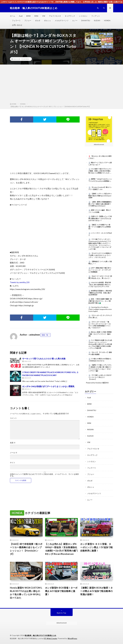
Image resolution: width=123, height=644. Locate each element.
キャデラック (70, 16)
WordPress (72, 638)
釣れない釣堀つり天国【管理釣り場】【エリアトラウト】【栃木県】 (100, 334)
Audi (21, 16)
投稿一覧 (45, 335)
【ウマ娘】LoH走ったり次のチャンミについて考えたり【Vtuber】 (100, 377)
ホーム (13, 16)
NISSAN (90, 429)
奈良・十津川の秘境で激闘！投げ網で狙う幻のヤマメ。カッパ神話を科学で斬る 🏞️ (100, 301)
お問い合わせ (17, 25)
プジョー (28, 20)
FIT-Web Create (50, 638)
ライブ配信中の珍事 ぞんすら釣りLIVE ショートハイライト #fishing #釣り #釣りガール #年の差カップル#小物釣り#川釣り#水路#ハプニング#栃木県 (100, 344)
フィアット (96, 16)
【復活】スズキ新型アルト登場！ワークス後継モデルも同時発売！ (100, 227)
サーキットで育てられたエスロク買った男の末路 (44, 359)
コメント (13, 418)
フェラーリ (16, 20)
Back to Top (61, 613)
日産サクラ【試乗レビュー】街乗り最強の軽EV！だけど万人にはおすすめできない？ (100, 218)
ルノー (75, 20)
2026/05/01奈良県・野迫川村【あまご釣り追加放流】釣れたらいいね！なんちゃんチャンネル (100, 285)
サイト (13, 463)
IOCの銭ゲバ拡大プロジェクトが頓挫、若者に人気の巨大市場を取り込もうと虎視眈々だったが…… (100, 171)
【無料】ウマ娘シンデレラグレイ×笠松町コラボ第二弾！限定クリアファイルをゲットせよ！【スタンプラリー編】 (100, 368)
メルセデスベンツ (62, 20)
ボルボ (38, 20)
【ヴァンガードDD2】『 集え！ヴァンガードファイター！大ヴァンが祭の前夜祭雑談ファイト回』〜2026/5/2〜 (100, 325)
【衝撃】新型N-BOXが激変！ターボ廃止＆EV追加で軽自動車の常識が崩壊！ (97, 591)
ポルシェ (47, 20)
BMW (28, 16)
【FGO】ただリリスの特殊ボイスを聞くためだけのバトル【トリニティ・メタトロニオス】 (100, 255)
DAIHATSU (86, 20)
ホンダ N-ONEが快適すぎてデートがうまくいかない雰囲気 (48, 386)
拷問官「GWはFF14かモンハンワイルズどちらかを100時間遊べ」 (100, 180)
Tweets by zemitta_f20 (20, 282)
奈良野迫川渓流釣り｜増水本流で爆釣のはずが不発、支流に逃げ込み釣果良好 (100, 293)
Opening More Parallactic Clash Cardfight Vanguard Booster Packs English (100, 309)
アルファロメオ (55, 16)
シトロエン (83, 16)
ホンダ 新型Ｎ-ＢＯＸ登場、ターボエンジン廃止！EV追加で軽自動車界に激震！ (97, 547)
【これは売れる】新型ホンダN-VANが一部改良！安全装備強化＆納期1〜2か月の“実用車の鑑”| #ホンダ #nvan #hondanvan (61, 549)
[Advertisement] (61, 84)
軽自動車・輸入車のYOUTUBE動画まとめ (40, 635)
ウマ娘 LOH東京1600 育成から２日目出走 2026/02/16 (100, 360)
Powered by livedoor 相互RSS (97, 383)
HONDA (107, 20)
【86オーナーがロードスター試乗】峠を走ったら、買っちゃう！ (100, 277)
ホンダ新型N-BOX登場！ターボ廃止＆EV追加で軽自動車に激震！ (61, 591)
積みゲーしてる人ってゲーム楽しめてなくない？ (100, 164)
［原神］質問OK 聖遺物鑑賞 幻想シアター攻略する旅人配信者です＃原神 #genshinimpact (100, 204)
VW (44, 16)
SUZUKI (97, 20)
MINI (36, 16)
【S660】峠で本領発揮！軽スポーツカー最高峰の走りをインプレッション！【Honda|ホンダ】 (26, 549)
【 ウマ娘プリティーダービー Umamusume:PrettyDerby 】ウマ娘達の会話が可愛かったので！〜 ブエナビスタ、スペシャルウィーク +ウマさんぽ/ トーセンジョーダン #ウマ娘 (100, 244)
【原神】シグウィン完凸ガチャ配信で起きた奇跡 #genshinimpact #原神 (100, 196)
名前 (13, 443)
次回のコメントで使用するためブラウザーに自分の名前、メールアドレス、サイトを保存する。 (44, 475)
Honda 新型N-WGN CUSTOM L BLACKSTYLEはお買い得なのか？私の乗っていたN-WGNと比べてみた (26, 593)
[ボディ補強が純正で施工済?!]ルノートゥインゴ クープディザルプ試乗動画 (100, 270)
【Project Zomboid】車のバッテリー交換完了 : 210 (100, 188)
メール (14, 453)
